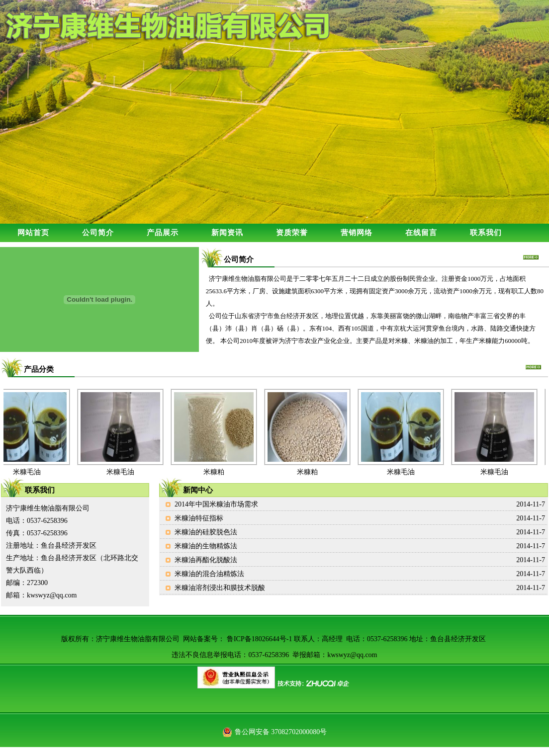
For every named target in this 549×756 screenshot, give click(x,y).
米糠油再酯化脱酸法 (206, 560)
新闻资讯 (227, 233)
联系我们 (486, 233)
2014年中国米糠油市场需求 (216, 504)
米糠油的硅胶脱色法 (206, 532)
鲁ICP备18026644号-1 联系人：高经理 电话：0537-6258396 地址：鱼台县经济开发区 (356, 639)
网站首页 (33, 233)
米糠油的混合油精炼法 (209, 574)
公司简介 (98, 233)
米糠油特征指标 (199, 518)
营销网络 (357, 233)
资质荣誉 (292, 233)
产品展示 (163, 233)
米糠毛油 (28, 472)
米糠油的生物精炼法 (206, 546)
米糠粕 (215, 472)
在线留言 (421, 233)
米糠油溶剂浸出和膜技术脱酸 (220, 588)
